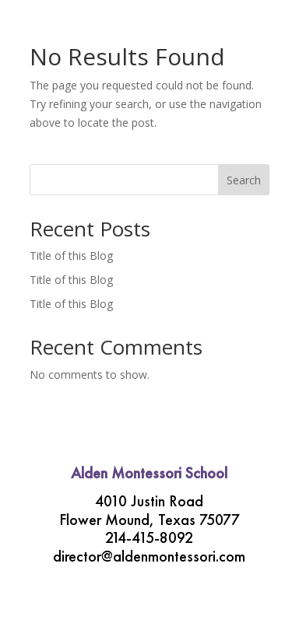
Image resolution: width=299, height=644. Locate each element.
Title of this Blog (71, 255)
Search (244, 180)
